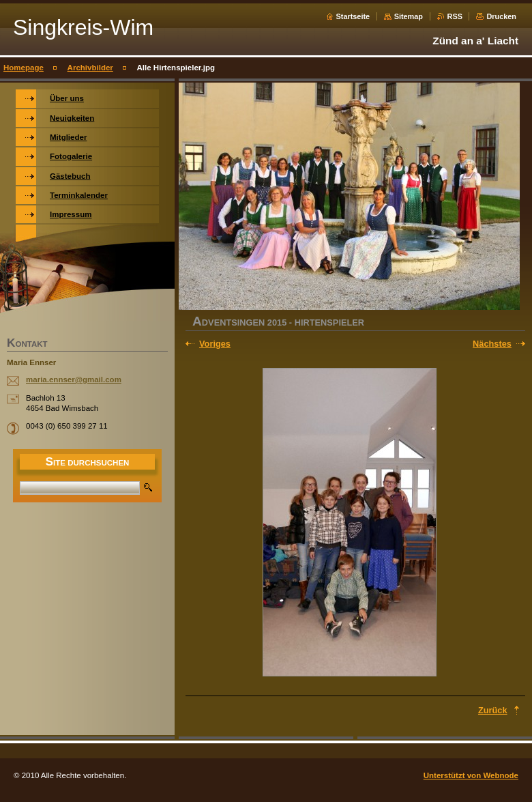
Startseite (353, 16)
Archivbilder (90, 68)
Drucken (501, 16)
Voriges (215, 344)
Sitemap (409, 16)
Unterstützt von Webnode (471, 775)
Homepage (24, 68)
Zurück (493, 710)
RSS (455, 16)
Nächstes (492, 344)
